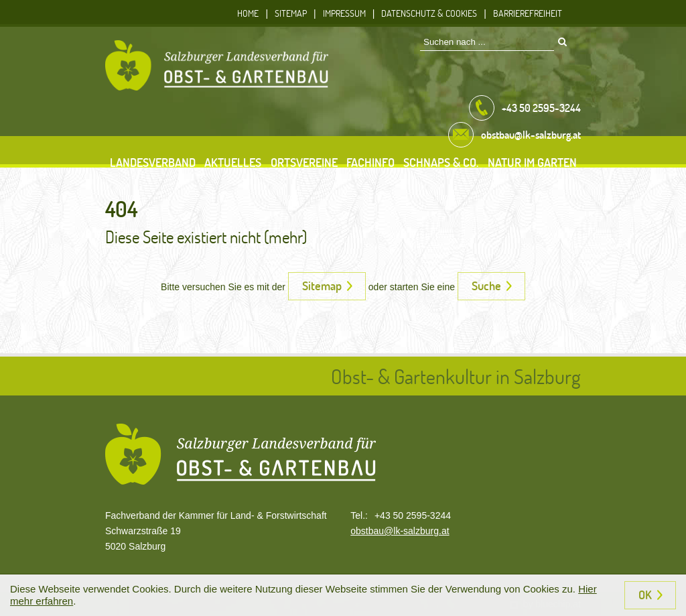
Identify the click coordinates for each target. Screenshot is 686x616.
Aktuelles (233, 162)
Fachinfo (370, 162)
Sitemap (291, 13)
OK (645, 595)
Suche (486, 286)
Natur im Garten (532, 162)
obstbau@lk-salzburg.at (400, 531)
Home (248, 13)
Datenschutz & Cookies (429, 13)
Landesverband (153, 162)
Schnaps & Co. (441, 162)
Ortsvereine (304, 162)
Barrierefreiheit (528, 13)
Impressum (344, 13)
